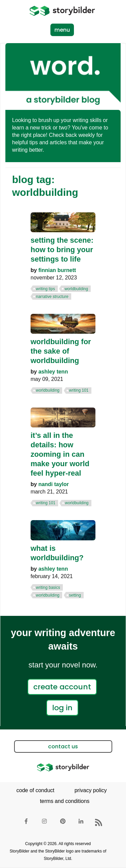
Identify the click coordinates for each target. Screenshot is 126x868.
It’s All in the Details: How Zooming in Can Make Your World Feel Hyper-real (60, 454)
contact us (63, 746)
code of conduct (35, 790)
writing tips (46, 289)
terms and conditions (65, 801)
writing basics (48, 588)
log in (62, 708)
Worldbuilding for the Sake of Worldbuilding (61, 351)
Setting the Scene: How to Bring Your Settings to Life (62, 250)
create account (62, 687)
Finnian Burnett (57, 270)
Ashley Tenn (53, 372)
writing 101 (79, 390)
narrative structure (52, 297)
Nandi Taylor (54, 484)
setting (75, 595)
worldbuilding (76, 289)
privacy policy (91, 790)
